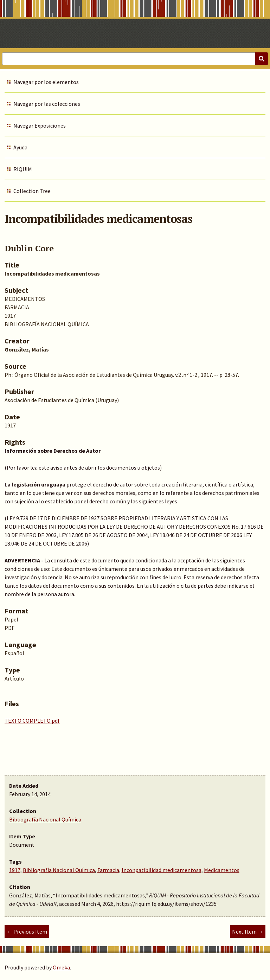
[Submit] (262, 59)
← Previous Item (27, 931)
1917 (15, 870)
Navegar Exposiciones (40, 125)
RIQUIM (23, 169)
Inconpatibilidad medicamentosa (162, 870)
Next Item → (248, 931)
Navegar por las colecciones (47, 104)
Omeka (61, 967)
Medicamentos (222, 870)
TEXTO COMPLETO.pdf (32, 721)
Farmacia (108, 870)
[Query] (135, 59)
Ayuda (20, 147)
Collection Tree (32, 191)
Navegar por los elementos (46, 82)
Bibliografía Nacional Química (45, 819)
